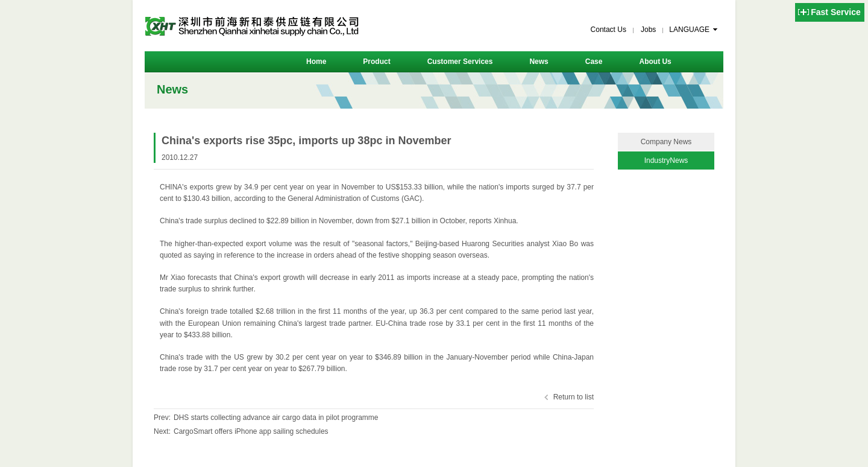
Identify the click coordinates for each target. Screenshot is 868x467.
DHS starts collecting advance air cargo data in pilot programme (276, 418)
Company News (666, 142)
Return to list (574, 397)
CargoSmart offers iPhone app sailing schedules (251, 431)
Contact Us (609, 30)
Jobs (648, 30)
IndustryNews (666, 160)
